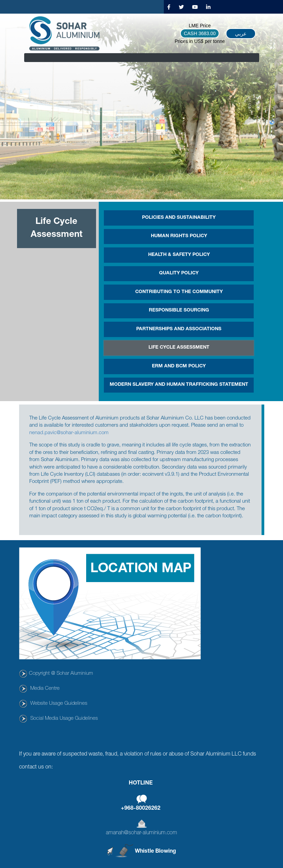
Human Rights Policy (179, 236)
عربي (241, 34)
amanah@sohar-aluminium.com (141, 833)
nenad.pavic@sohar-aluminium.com (69, 433)
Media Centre (45, 689)
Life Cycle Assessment (179, 348)
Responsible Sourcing (179, 310)
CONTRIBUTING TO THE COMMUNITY (179, 292)
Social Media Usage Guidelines (64, 719)
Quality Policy (179, 273)
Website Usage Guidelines (59, 704)
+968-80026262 (141, 809)
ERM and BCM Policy (179, 366)
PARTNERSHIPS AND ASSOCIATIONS (179, 329)
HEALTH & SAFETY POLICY (179, 255)
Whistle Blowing (155, 852)
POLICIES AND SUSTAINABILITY (179, 218)
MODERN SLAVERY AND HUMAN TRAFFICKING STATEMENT (179, 385)
